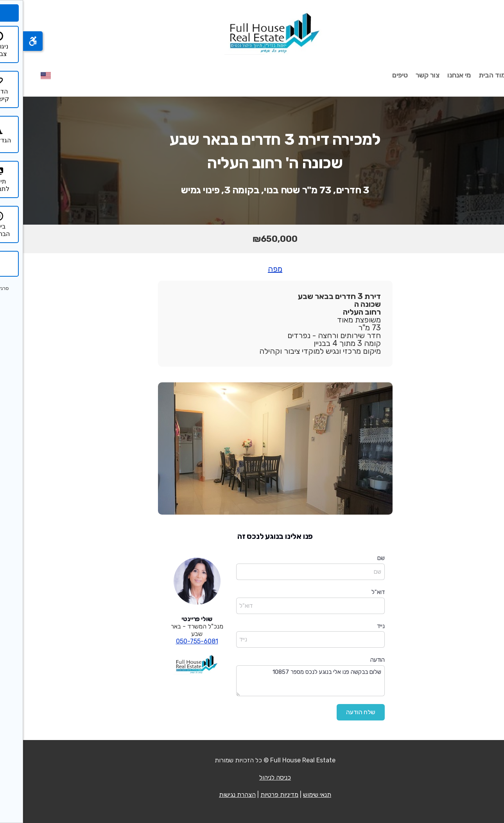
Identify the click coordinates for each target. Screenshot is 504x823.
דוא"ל (355, 592)
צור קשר (404, 75)
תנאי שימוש (294, 795)
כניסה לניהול (252, 777)
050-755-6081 (174, 641)
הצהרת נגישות (214, 795)
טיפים (377, 75)
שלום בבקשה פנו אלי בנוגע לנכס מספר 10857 (287, 681)
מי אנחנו (436, 75)
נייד (358, 626)
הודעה (354, 660)
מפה (252, 269)
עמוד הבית (471, 75)
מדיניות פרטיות (256, 795)
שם (358, 558)
